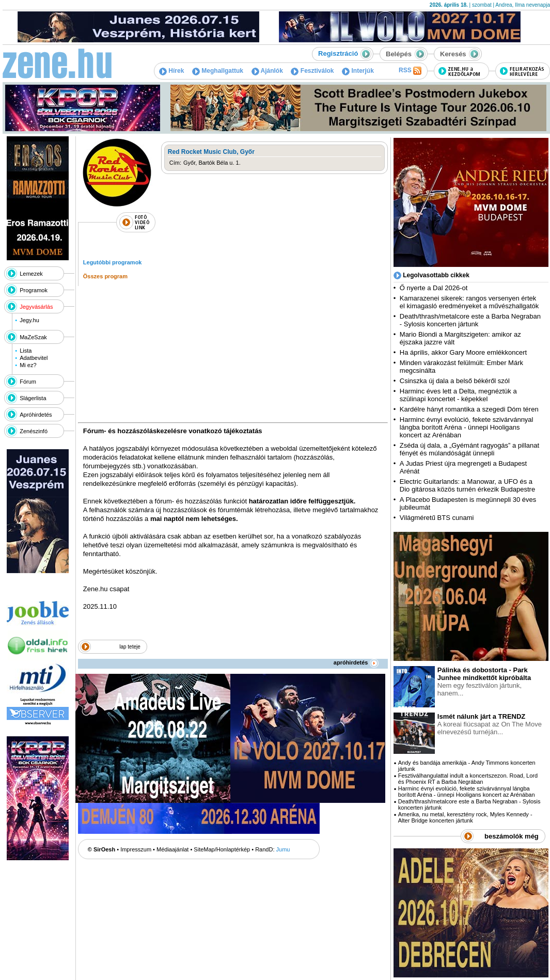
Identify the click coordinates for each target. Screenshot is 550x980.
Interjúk (358, 71)
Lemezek (31, 274)
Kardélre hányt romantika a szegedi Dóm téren (469, 409)
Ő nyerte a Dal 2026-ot (434, 288)
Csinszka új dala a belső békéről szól (455, 381)
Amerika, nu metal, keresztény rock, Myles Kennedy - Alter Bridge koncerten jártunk (465, 817)
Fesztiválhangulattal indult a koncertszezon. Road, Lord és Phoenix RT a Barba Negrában (468, 779)
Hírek (171, 71)
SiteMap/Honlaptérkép (222, 849)
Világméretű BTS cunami (437, 518)
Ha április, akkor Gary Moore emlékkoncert (463, 352)
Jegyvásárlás (36, 307)
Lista (26, 351)
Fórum (28, 382)
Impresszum (136, 849)
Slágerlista (33, 398)
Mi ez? (28, 365)
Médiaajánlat (172, 849)
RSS (410, 71)
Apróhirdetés (36, 415)
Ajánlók (267, 71)
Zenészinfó (34, 431)
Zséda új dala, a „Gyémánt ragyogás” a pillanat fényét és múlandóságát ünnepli (469, 449)
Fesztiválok (312, 71)
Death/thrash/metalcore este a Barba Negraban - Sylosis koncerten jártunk (470, 320)
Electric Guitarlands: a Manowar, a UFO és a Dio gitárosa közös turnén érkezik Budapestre (467, 485)
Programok (34, 290)
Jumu (283, 849)
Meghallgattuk (218, 71)
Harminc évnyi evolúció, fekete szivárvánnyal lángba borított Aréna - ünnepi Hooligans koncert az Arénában (467, 427)
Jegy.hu (29, 320)
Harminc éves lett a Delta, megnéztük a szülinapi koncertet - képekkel (458, 395)
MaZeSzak (33, 337)
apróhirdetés (356, 662)
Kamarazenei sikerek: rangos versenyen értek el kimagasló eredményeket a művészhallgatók (469, 302)
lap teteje (130, 647)
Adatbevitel (34, 358)
